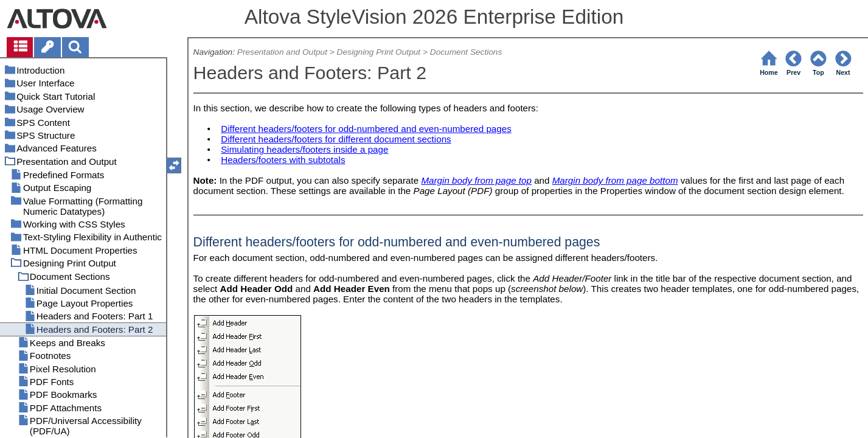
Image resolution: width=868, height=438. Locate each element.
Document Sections (466, 52)
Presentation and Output (282, 52)
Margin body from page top (476, 180)
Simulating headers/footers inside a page (304, 149)
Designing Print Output (379, 52)
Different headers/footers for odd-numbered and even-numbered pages (366, 129)
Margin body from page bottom (615, 180)
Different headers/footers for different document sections (336, 139)
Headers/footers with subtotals (283, 160)
